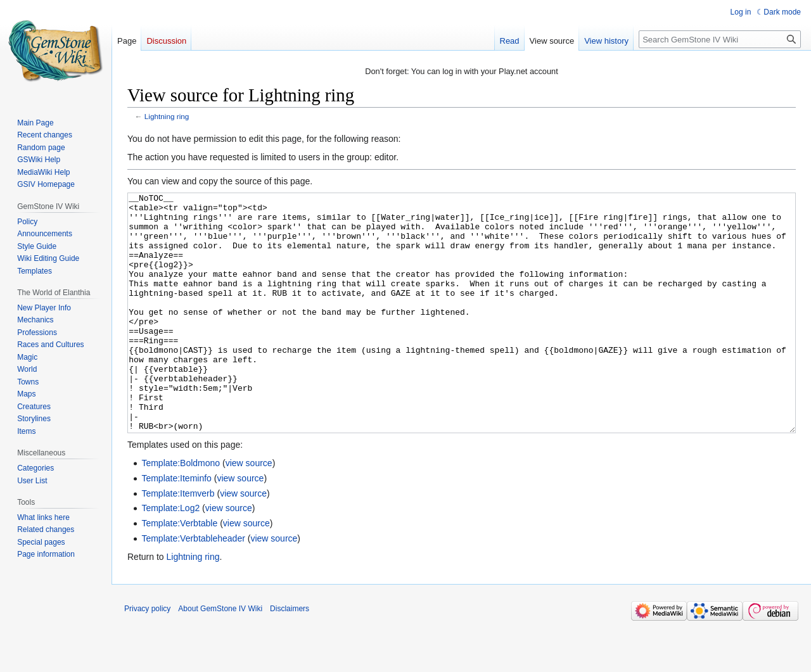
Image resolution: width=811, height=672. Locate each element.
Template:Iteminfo (176, 526)
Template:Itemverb (178, 541)
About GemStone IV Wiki (220, 656)
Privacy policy (147, 656)
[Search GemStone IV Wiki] (720, 39)
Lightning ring (167, 116)
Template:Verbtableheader (193, 586)
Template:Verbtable (179, 571)
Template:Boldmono (181, 510)
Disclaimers (290, 656)
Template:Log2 (170, 555)
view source (249, 510)
